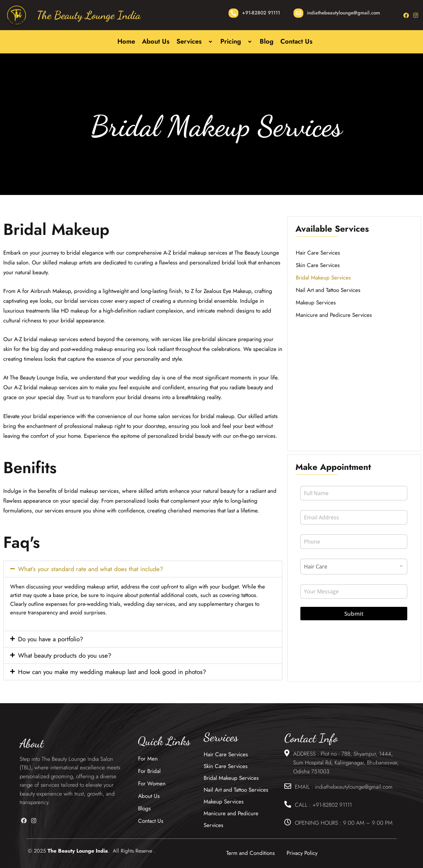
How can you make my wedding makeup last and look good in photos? (112, 672)
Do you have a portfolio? (51, 639)
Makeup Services (316, 302)
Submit (354, 614)
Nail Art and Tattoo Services (328, 290)
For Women (152, 783)
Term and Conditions (251, 853)
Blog (267, 41)
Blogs (144, 808)
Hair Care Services (318, 253)
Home (126, 41)
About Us (156, 41)
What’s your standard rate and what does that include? (91, 569)
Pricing (237, 41)
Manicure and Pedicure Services (334, 315)
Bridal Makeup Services (323, 278)
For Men (148, 759)
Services (195, 41)
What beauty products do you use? (65, 656)
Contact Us (296, 41)
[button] (204, 42)
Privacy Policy (302, 853)
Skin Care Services (318, 265)
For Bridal (149, 771)
